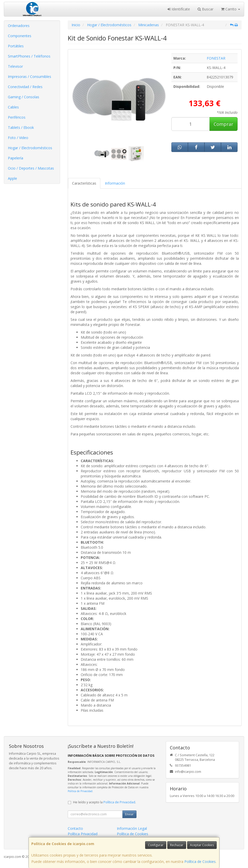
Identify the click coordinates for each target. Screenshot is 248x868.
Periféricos (17, 117)
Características (84, 183)
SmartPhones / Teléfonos (29, 56)
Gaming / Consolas (24, 97)
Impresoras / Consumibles (30, 77)
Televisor (15, 66)
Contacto (75, 828)
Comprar (223, 124)
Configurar (156, 845)
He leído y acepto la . (105, 802)
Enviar (129, 814)
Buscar (205, 9)
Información (115, 183)
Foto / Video (18, 138)
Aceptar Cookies (202, 845)
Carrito (231, 9)
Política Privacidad (83, 834)
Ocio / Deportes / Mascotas (31, 168)
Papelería (16, 158)
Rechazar (177, 845)
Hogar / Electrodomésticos (30, 148)
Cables (13, 107)
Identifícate (179, 9)
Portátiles (16, 46)
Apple (12, 178)
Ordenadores (19, 26)
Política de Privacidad (80, 791)
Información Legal (132, 828)
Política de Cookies (200, 862)
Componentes (20, 36)
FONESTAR (216, 58)
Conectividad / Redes (25, 87)
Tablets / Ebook (21, 127)
